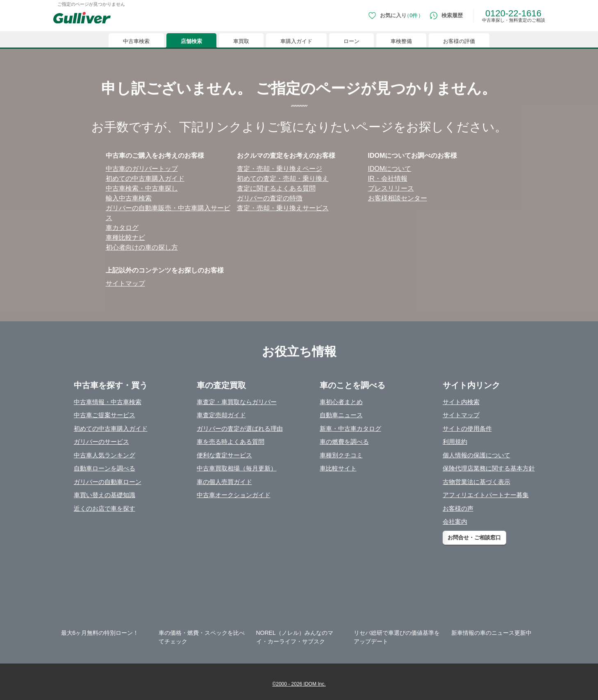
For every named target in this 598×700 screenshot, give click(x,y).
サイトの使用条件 (467, 428)
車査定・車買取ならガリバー (237, 402)
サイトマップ (125, 283)
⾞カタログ (122, 228)
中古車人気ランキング (105, 455)
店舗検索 (191, 41)
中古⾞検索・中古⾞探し (142, 188)
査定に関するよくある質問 (276, 188)
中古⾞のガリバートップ (142, 169)
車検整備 (401, 41)
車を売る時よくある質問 (231, 442)
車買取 (241, 41)
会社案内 (455, 522)
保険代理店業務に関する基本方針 (489, 468)
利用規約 (455, 442)
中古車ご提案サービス (105, 415)
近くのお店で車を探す (105, 508)
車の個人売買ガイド (224, 482)
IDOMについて (390, 169)
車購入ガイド (296, 41)
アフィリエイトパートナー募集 (486, 495)
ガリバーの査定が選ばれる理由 (240, 428)
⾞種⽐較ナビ (125, 237)
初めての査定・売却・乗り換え (283, 178)
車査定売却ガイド (221, 415)
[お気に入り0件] (396, 16)
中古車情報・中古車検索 (108, 402)
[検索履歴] (446, 16)
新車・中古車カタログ (350, 428)
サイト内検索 (461, 402)
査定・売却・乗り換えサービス (283, 208)
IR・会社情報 (388, 178)
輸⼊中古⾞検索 (129, 198)
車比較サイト (338, 468)
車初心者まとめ (341, 402)
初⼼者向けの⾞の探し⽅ (142, 247)
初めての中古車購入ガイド (111, 428)
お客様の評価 (459, 41)
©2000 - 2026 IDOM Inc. (299, 684)
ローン (351, 41)
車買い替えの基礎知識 (105, 495)
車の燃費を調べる (344, 442)
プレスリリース (391, 188)
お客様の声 (458, 508)
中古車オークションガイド (234, 495)
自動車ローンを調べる (105, 468)
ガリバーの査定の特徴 (270, 198)
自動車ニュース (341, 415)
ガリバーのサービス (101, 442)
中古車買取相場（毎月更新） (237, 468)
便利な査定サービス (224, 455)
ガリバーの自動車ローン (108, 482)
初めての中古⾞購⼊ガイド (145, 178)
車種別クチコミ (341, 455)
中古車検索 (136, 41)
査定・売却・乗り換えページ (280, 169)
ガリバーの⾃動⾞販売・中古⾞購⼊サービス (168, 213)
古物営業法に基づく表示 (476, 482)
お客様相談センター (398, 198)
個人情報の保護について (476, 455)
